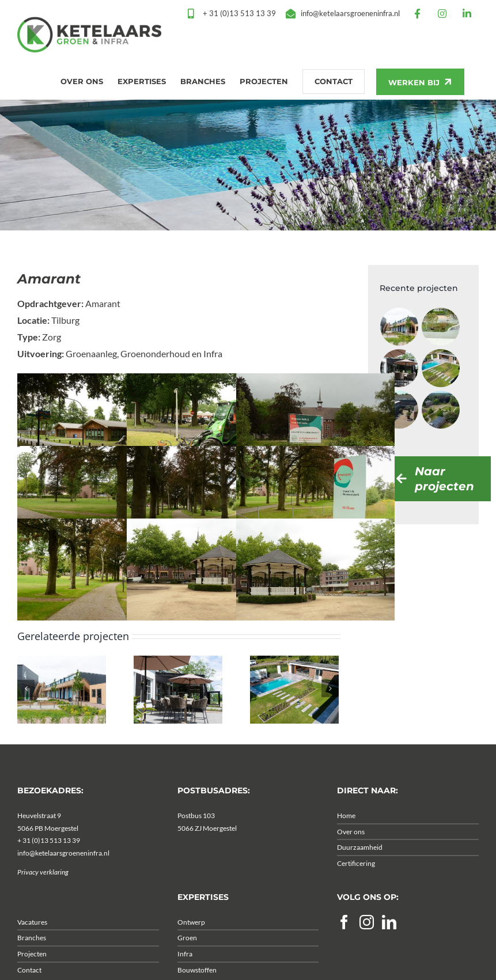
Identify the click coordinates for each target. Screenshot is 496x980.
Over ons (351, 849)
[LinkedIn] (389, 939)
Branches (32, 956)
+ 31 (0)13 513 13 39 (49, 858)
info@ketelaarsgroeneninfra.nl (63, 870)
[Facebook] (344, 939)
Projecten (32, 971)
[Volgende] (330, 706)
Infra (185, 971)
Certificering (356, 881)
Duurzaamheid (360, 864)
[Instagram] (367, 939)
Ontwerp (191, 939)
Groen (187, 956)
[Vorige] (26, 706)
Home (346, 833)
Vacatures (32, 939)
